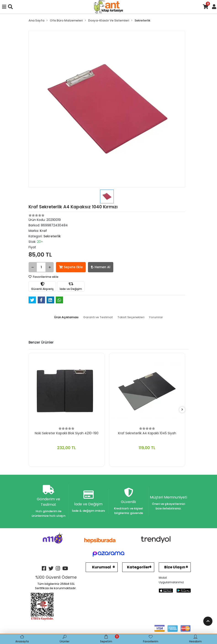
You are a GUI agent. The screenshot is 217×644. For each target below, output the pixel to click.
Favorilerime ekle (44, 277)
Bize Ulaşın (175, 567)
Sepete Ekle (71, 267)
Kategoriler (138, 567)
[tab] (66, 317)
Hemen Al (101, 267)
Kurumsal (102, 567)
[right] (182, 410)
